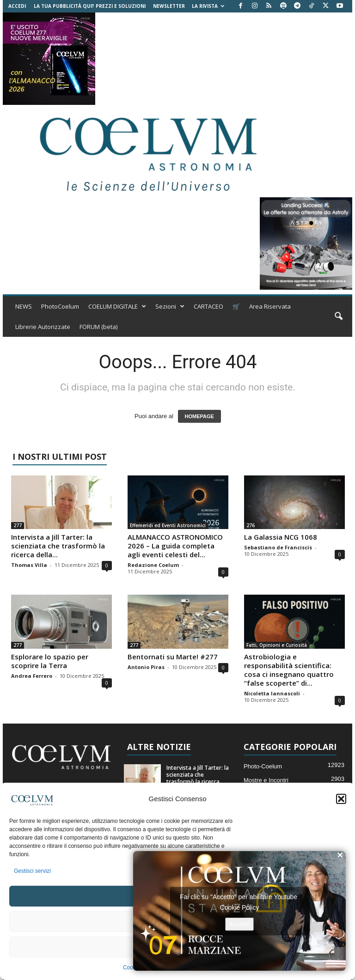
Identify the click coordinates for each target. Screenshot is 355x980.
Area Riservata (270, 306)
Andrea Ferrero (32, 676)
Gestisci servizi (32, 871)
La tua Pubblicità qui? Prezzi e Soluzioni (90, 6)
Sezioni (170, 306)
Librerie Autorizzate (43, 327)
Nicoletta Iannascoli (272, 693)
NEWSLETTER (169, 6)
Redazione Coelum (153, 565)
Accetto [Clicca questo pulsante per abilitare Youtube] (240, 924)
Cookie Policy (240, 907)
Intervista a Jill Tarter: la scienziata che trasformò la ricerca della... (58, 546)
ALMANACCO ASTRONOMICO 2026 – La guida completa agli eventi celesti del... (175, 546)
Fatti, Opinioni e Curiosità (277, 645)
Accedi (17, 6)
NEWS (24, 306)
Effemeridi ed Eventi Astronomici (168, 525)
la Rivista (208, 6)
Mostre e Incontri (266, 780)
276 (251, 525)
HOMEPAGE (199, 416)
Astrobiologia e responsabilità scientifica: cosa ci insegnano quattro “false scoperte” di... (289, 670)
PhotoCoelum (60, 306)
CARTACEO (208, 306)
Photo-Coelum (263, 766)
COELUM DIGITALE (117, 306)
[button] (341, 799)
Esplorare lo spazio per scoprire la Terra (50, 661)
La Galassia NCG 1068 (281, 537)
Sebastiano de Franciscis (278, 547)
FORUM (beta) (98, 327)
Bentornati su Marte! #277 (173, 657)
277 (18, 525)
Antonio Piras (146, 667)
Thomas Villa (29, 565)
